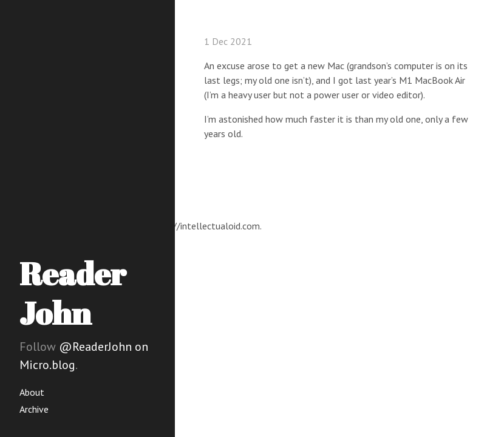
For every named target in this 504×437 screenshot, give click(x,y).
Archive (34, 409)
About (32, 392)
